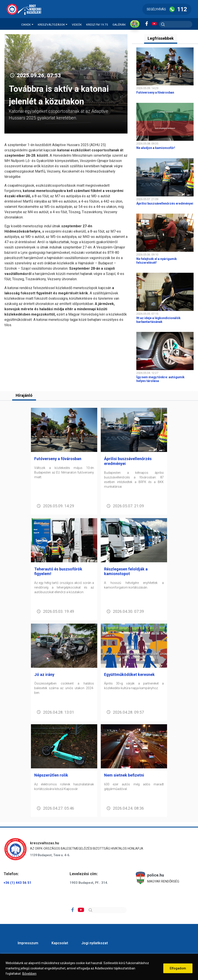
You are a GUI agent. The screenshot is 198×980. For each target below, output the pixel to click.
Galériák (119, 24)
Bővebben (29, 974)
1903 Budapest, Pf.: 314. (89, 883)
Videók (77, 24)
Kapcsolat (60, 943)
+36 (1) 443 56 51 (17, 883)
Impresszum (28, 943)
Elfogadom (178, 968)
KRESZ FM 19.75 (97, 24)
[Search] (107, 910)
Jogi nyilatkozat (95, 943)
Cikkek (26, 24)
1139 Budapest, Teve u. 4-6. (50, 855)
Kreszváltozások (51, 24)
